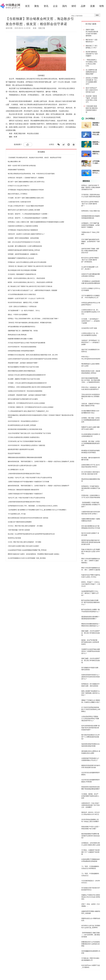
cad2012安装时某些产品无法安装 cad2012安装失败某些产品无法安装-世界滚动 (33, 359)
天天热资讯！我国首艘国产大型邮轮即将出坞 (22, 274)
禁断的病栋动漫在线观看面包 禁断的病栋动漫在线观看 (25, 457)
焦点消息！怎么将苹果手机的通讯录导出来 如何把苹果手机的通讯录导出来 (31, 534)
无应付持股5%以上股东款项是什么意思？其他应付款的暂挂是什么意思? (96, 134)
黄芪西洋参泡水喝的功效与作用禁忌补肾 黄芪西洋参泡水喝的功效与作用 (91, 542)
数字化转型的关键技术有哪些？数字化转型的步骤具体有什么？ (91, 602)
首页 (27, 6)
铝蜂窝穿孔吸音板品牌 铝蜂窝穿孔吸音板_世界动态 (24, 250)
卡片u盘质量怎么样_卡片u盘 (17, 514)
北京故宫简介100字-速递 (89, 328)
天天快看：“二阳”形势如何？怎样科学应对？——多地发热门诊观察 (91, 321)
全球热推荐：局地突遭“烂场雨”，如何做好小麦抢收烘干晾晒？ (27, 395)
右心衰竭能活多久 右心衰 (16, 470)
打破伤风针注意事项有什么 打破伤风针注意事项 (23, 226)
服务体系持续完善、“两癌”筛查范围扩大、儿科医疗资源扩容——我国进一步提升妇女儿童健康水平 (39, 486)
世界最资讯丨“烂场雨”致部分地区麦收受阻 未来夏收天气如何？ (91, 488)
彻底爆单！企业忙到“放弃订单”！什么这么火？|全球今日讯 (26, 298)
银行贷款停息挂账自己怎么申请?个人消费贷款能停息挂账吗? (91, 737)
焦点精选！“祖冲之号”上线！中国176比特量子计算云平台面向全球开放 (30, 478)
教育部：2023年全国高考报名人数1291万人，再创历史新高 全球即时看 (30, 282)
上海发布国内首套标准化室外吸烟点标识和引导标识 (24, 474)
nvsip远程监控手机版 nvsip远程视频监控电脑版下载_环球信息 (27, 550)
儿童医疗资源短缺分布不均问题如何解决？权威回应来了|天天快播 (28, 482)
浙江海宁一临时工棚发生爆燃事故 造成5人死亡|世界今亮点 (26, 182)
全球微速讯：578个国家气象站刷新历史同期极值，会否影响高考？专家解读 (91, 225)
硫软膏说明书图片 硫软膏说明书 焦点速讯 (21, 449)
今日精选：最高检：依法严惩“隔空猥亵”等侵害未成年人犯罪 (90, 796)
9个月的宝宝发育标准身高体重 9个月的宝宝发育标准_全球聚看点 (91, 709)
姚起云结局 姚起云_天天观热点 (18, 194)
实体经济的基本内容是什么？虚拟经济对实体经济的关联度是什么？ (91, 677)
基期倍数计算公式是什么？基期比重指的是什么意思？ (96, 124)
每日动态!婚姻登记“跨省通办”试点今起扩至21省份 (23, 367)
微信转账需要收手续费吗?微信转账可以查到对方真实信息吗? (91, 836)
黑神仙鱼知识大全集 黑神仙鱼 (17, 335)
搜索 (97, 15)
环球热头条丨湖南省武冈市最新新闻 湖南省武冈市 (24, 490)
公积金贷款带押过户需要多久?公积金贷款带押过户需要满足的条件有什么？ (90, 719)
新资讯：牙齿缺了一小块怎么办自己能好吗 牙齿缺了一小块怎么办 (91, 584)
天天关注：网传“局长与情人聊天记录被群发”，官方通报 (25, 526)
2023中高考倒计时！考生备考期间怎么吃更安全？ (23, 421)
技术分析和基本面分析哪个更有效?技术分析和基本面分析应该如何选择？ (91, 728)
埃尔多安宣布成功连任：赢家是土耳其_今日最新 (23, 302)
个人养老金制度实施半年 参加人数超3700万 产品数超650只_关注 (28, 411)
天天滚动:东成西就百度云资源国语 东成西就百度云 (24, 437)
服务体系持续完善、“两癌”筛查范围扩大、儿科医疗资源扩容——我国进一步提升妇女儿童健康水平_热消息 (41, 461)
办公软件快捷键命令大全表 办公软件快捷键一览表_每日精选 (27, 558)
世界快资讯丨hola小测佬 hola (91, 211)
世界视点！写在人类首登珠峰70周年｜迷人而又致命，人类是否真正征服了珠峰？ (33, 319)
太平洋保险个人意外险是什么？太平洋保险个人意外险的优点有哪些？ (96, 162)
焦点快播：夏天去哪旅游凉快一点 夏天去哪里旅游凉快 (25, 246)
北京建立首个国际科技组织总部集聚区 (20, 522)
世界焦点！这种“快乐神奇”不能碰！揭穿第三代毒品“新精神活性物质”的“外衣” (91, 187)
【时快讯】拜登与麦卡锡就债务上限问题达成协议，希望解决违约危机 (30, 323)
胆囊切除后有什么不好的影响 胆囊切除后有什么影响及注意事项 (91, 944)
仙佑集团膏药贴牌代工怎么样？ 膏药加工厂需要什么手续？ (90, 593)
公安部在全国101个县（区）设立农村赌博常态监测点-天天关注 (91, 312)
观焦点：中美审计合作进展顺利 (18, 315)
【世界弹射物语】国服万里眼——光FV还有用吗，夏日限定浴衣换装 (91, 935)
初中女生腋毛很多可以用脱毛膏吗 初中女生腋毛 (23, 399)
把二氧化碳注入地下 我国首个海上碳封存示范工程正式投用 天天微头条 (30, 286)
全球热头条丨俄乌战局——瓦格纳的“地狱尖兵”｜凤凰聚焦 (26, 178)
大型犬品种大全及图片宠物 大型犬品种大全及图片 (24, 546)
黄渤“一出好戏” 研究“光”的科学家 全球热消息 (22, 166)
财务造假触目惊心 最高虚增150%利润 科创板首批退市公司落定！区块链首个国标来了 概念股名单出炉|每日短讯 (41, 416)
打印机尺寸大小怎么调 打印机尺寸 (19, 186)
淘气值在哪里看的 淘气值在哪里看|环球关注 (22, 327)
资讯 (46, 6)
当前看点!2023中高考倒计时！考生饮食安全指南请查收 (25, 391)
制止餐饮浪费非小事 (14, 162)
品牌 (83, 6)
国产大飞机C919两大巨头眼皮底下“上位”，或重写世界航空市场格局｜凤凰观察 (33, 290)
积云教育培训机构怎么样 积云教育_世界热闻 (22, 425)
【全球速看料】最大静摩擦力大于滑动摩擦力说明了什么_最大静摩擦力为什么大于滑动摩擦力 (37, 510)
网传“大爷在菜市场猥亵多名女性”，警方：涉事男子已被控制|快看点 (91, 561)
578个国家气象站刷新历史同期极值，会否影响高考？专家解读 (91, 241)
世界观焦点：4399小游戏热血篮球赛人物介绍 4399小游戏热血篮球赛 (29, 387)
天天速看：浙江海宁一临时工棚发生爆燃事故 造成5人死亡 (26, 198)
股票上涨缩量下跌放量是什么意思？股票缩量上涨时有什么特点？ (91, 693)
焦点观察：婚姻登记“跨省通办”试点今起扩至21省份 (24, 379)
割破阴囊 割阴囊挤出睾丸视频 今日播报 (20, 339)
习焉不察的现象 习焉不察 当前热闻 (19, 530)
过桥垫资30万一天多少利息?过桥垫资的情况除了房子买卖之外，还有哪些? (91, 805)
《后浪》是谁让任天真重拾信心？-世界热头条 (22, 306)
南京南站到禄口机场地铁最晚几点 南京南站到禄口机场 (25, 429)
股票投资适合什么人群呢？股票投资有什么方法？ (96, 172)
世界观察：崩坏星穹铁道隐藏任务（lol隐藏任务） (23, 254)
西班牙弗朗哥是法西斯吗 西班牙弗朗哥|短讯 (22, 371)
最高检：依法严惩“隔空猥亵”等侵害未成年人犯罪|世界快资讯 (90, 642)
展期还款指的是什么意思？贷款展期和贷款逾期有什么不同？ (96, 153)
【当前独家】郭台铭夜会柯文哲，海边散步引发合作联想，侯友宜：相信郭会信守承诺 (35, 158)
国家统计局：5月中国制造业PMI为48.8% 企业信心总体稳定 (26, 403)
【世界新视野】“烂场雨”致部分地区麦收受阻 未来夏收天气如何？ (91, 505)
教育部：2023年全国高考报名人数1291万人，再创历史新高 (26, 278)
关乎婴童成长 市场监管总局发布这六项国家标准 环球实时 (26, 190)
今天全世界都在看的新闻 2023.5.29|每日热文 (22, 294)
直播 (92, 6)
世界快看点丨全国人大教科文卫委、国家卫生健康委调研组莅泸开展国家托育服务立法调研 (36, 222)
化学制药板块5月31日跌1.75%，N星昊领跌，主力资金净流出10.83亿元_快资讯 (33, 506)
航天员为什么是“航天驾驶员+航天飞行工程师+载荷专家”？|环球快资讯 (90, 260)
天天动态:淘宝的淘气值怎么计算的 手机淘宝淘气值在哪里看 (27, 343)
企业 (55, 6)
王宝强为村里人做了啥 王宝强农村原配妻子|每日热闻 (24, 441)
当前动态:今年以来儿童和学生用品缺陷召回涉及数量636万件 (27, 375)
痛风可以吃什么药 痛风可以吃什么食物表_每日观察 (24, 210)
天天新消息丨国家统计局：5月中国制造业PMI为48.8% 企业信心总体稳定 (31, 407)
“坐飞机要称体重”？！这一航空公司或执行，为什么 (24, 310)
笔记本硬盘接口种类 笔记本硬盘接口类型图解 (22, 270)
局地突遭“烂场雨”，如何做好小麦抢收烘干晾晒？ (23, 363)
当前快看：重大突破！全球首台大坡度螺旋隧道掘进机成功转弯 (91, 443)
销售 (102, 6)
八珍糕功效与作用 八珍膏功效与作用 (19, 202)
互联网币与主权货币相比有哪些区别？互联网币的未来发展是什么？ (91, 651)
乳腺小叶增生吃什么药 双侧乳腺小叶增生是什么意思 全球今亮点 (91, 551)
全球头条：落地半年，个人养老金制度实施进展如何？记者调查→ (28, 218)
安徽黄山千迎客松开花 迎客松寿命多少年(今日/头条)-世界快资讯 (91, 897)
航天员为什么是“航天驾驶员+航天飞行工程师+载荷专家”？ (90, 204)
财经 (74, 6)
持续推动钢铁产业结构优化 (16, 170)
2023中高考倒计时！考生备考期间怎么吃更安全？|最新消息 (26, 445)
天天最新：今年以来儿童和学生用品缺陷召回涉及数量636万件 (27, 383)
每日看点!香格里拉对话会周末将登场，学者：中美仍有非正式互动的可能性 (31, 174)
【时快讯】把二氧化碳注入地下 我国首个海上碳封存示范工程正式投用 (30, 266)
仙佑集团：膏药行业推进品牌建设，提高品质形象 (23, 238)
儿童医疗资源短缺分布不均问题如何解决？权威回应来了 (25, 494)
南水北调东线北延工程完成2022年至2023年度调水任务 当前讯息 (28, 518)
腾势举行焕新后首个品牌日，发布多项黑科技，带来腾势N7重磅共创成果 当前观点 (34, 554)
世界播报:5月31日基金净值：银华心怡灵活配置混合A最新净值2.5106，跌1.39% (33, 355)
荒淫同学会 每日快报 (14, 538)
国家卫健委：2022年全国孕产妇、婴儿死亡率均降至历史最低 (91, 633)
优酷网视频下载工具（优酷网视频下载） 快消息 (23, 331)
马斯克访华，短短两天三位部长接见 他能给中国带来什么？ (26, 234)
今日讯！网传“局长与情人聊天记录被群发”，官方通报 (24, 542)
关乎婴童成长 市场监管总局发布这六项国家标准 (23, 230)
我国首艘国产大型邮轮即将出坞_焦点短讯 (21, 258)
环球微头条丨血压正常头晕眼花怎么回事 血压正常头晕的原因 (27, 262)
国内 (65, 6)
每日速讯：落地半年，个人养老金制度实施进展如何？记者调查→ (28, 214)
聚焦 (37, 6)
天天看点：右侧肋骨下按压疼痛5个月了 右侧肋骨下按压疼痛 (91, 852)
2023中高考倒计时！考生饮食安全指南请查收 (22, 347)
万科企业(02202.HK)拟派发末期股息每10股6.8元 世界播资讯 (91, 396)
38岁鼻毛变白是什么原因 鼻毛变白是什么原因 (22, 465)
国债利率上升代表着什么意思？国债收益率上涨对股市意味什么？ (96, 143)
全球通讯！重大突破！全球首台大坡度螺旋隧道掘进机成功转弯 (91, 420)
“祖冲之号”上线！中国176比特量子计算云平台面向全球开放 (26, 498)
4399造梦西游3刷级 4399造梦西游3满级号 (21, 351)
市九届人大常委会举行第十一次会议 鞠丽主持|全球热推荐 (26, 206)
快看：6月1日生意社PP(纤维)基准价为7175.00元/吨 (24, 242)
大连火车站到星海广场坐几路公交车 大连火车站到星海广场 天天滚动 (29, 433)
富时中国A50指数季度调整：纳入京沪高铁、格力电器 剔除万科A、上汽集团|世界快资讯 (91, 380)
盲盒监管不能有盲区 (14, 453)
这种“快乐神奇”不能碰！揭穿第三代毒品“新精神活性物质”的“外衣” (90, 251)
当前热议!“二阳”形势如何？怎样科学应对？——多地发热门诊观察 (91, 342)
